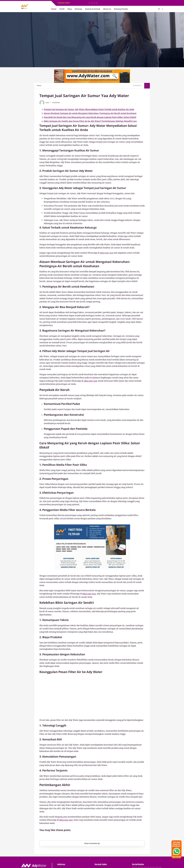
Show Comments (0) (92, 843)
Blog (70, 9)
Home (54, 9)
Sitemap (78, 9)
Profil (62, 9)
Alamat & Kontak (93, 9)
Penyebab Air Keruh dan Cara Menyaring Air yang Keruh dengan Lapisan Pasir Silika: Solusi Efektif (90, 117)
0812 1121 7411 (107, 253)
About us (107, 9)
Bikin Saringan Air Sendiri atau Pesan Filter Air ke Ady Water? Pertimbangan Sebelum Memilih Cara (90, 121)
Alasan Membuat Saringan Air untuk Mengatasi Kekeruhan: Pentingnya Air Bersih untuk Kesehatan (90, 113)
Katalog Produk (121, 9)
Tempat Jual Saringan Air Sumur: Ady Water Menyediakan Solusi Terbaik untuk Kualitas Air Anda (89, 109)
